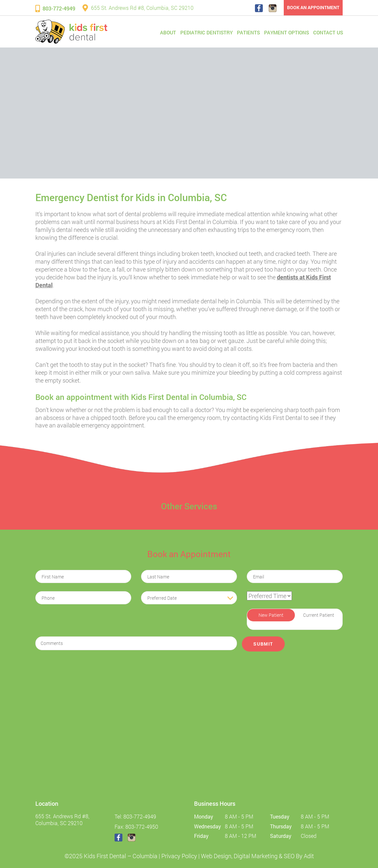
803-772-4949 (55, 8)
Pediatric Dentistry (207, 32)
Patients (248, 32)
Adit (309, 856)
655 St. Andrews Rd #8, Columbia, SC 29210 (138, 8)
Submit (263, 644)
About (168, 32)
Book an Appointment (313, 7)
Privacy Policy (179, 856)
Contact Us (328, 32)
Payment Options (287, 32)
